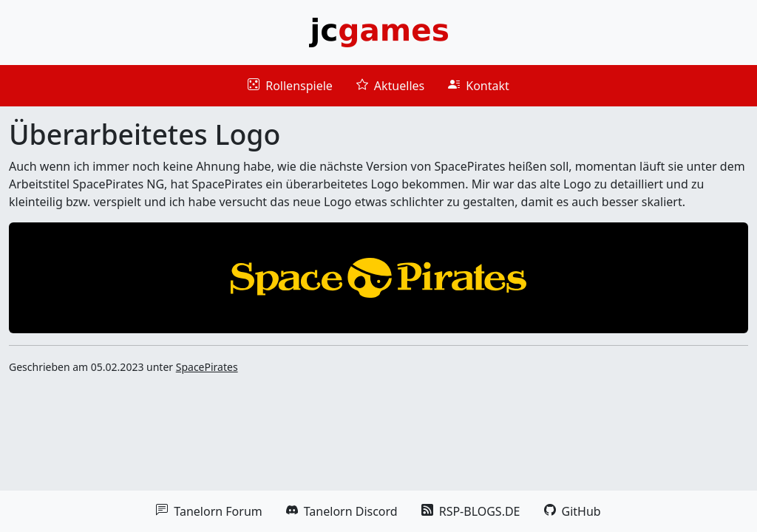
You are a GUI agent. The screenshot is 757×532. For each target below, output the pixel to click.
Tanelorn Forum (209, 511)
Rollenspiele (290, 86)
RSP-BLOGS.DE (471, 511)
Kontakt (479, 86)
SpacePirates (207, 367)
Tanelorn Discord (342, 511)
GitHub (573, 511)
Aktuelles (390, 86)
